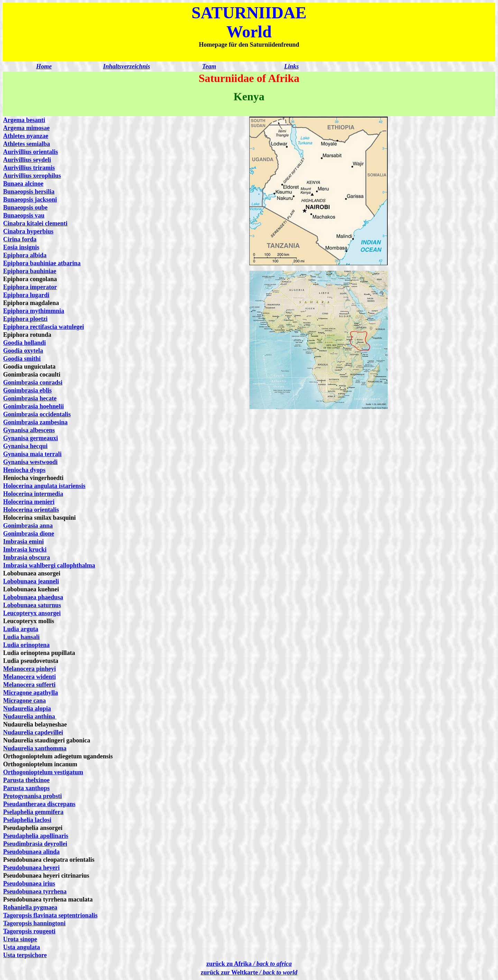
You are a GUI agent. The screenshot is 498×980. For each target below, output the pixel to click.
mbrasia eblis (34, 390)
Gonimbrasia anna (28, 526)
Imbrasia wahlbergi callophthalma (49, 565)
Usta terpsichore (25, 955)
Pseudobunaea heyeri (31, 868)
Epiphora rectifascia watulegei (44, 327)
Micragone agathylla (30, 693)
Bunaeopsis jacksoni (30, 200)
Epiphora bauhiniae (30, 271)
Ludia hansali (21, 637)
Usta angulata (22, 947)
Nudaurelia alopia (27, 709)
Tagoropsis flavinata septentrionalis (50, 915)
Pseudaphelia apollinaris (36, 836)
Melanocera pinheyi (29, 669)
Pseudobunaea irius (29, 884)
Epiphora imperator (30, 287)
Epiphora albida (25, 255)
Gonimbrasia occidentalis (37, 414)
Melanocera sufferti (29, 685)
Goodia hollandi (25, 343)
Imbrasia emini (24, 542)
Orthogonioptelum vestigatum (43, 772)
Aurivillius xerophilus (32, 176)
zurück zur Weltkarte (249, 972)
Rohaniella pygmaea (30, 907)
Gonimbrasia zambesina (35, 422)
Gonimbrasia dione (29, 534)
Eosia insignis (21, 247)
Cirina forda (20, 239)
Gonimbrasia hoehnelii (34, 406)
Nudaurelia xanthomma (35, 748)
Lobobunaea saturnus (32, 605)
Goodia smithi (22, 359)
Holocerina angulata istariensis (44, 486)
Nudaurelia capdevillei (33, 732)
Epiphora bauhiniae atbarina (42, 263)
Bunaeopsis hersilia (29, 192)
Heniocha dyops (24, 470)
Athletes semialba (26, 144)
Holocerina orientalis (31, 510)
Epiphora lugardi (26, 295)
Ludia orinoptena (26, 645)
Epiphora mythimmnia (34, 311)
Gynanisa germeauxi (31, 438)
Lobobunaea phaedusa (33, 597)
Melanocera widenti (29, 677)
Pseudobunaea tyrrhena (35, 891)
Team (209, 66)
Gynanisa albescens (29, 430)
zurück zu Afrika (249, 964)
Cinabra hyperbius (28, 231)
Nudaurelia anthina (30, 716)
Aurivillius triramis (29, 168)
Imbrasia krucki (25, 549)
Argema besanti (24, 120)
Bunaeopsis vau (24, 215)
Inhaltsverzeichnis (127, 66)
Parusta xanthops (26, 788)
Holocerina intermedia (33, 494)
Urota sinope (20, 939)
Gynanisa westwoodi (30, 462)
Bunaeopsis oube (25, 207)
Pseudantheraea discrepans (39, 804)
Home (44, 66)
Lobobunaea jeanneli (31, 581)
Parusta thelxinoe (26, 780)
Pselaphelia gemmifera (33, 812)
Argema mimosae (26, 128)
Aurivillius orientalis (31, 152)
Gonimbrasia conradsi (33, 382)
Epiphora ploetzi (25, 319)
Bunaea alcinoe (23, 184)
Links (292, 66)
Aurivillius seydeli (27, 160)
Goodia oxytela (23, 351)
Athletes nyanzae (26, 136)
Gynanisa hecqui (25, 446)
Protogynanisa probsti (33, 796)
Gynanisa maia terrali (32, 454)
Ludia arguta (21, 629)
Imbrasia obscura (27, 557)
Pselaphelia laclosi (27, 820)
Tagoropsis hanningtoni (34, 923)
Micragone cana (24, 701)
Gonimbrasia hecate (30, 398)
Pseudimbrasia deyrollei (35, 844)
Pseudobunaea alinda (31, 852)
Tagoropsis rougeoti (29, 931)
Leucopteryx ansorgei (32, 613)
